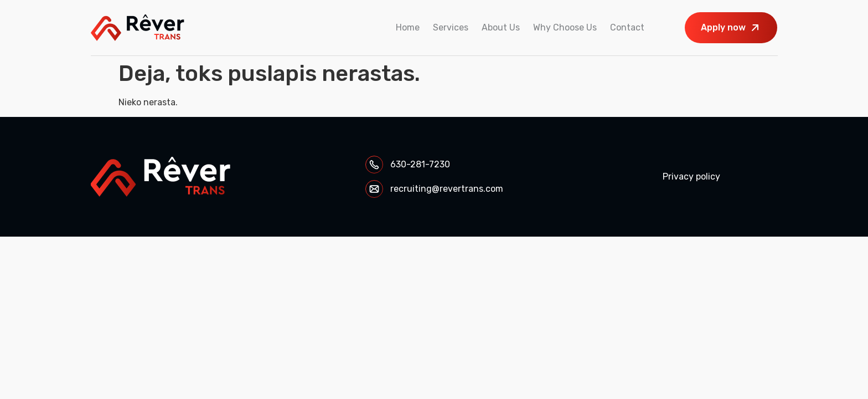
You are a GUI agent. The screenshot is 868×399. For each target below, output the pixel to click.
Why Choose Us (565, 27)
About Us (501, 27)
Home (408, 27)
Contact (627, 27)
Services (451, 27)
